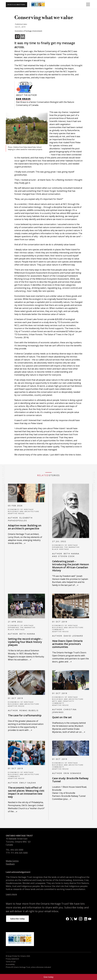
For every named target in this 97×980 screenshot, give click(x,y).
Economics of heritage (21, 509)
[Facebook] (67, 919)
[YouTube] (90, 919)
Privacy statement (12, 960)
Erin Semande (72, 773)
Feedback (10, 864)
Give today (48, 977)
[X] (71, 919)
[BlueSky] (76, 919)
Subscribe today (19, 919)
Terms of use (11, 962)
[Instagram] (81, 919)
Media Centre (12, 861)
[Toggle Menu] (88, 4)
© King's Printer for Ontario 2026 (18, 957)
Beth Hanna (27, 634)
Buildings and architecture (24, 511)
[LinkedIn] (86, 919)
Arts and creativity (63, 701)
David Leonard (73, 636)
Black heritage (61, 549)
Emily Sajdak (28, 783)
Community (58, 629)
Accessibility (10, 965)
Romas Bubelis (29, 710)
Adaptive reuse (16, 513)
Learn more (11, 894)
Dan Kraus (23, 99)
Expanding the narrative (66, 547)
